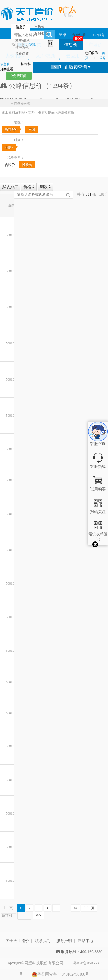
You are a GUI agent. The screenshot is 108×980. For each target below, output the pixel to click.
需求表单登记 (98, 534)
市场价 (95, 45)
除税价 (27, 165)
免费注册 (79, 35)
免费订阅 (19, 76)
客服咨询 (98, 439)
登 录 (63, 35)
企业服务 (98, 35)
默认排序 (10, 187)
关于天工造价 (17, 941)
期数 (45, 187)
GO (38, 915)
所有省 (11, 130)
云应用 (73, 56)
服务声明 (64, 941)
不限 (32, 130)
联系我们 (43, 941)
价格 (29, 187)
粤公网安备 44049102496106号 (61, 974)
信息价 (71, 45)
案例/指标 (15, 56)
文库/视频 (45, 56)
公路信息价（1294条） (38, 86)
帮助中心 (86, 941)
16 (75, 908)
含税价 (10, 165)
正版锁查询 (70, 67)
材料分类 (29, 45)
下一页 (89, 908)
